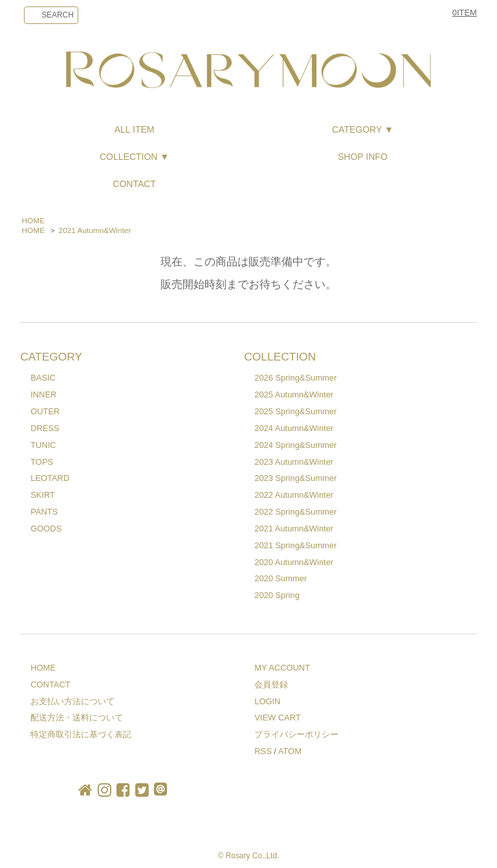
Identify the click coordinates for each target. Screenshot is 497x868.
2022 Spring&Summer (295, 512)
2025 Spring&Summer (295, 411)
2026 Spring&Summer (295, 378)
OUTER (45, 411)
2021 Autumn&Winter (95, 230)
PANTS (44, 512)
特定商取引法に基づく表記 (81, 734)
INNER (43, 395)
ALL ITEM (135, 129)
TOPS (42, 462)
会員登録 (271, 684)
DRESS (45, 428)
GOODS (46, 529)
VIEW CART (277, 718)
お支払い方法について (72, 701)
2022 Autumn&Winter (294, 495)
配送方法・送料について (77, 718)
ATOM (290, 751)
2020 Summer (281, 578)
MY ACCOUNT (282, 668)
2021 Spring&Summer (295, 545)
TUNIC (43, 445)
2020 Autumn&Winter (294, 562)
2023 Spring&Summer (295, 478)
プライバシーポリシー (296, 734)
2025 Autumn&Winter (294, 395)
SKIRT (43, 495)
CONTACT (134, 184)
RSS (263, 751)
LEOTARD (50, 478)
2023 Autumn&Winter (294, 462)
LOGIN (267, 701)
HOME (34, 221)
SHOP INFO (363, 157)
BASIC (43, 378)
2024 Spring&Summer (295, 445)
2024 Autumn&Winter (294, 428)
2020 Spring (277, 595)
